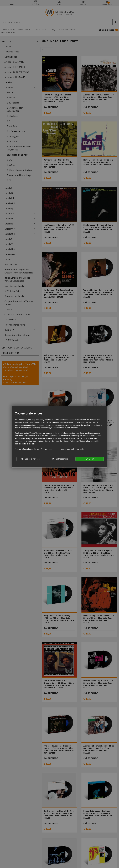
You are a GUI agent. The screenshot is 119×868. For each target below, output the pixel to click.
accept (90, 459)
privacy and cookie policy (74, 449)
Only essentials (60, 459)
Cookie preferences (31, 459)
